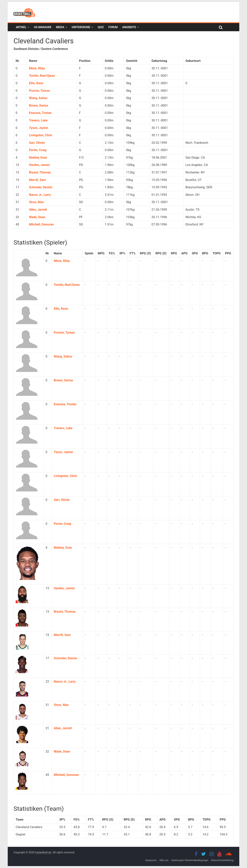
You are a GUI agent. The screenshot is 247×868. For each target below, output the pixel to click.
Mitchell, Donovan (41, 224)
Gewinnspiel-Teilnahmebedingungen (190, 860)
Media (60, 27)
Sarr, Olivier (37, 143)
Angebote (129, 27)
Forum (113, 27)
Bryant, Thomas (40, 172)
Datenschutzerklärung (222, 860)
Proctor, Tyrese (39, 91)
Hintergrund (81, 27)
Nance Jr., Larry (40, 195)
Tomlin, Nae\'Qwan (42, 76)
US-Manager (43, 27)
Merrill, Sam (37, 180)
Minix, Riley (37, 68)
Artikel (21, 27)
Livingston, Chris (41, 135)
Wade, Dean (37, 217)
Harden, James (39, 165)
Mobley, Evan (38, 158)
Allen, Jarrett (38, 210)
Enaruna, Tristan (40, 113)
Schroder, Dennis (41, 187)
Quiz (101, 27)
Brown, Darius (39, 106)
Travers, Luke (38, 120)
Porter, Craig (38, 150)
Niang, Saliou (38, 98)
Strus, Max (36, 202)
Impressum (151, 860)
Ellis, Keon (36, 83)
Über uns (164, 860)
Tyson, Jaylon (38, 128)
